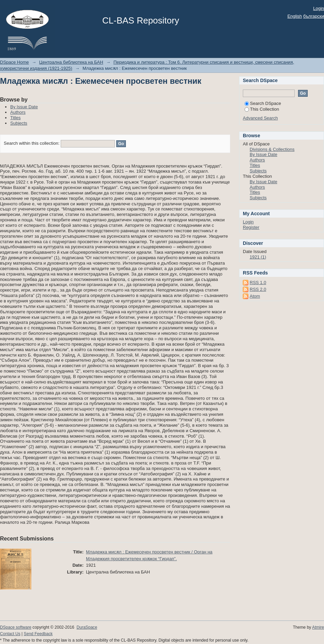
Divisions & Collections (272, 149)
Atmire (318, 627)
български (314, 16)
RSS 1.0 (258, 282)
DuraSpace (87, 627)
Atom (255, 296)
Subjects (19, 123)
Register (251, 227)
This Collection (262, 109)
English (295, 16)
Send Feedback (38, 634)
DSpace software (16, 627)
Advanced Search (260, 118)
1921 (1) (258, 257)
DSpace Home (14, 62)
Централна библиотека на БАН (71, 62)
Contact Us (10, 634)
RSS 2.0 (258, 289)
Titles (16, 118)
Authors (18, 112)
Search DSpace (263, 103)
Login (319, 8)
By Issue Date (24, 107)
